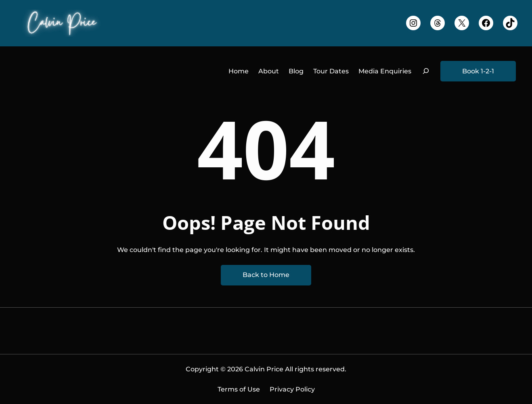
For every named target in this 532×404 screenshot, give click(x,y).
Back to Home (266, 275)
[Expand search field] (426, 71)
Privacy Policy (292, 389)
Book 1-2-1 (478, 71)
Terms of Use (239, 389)
